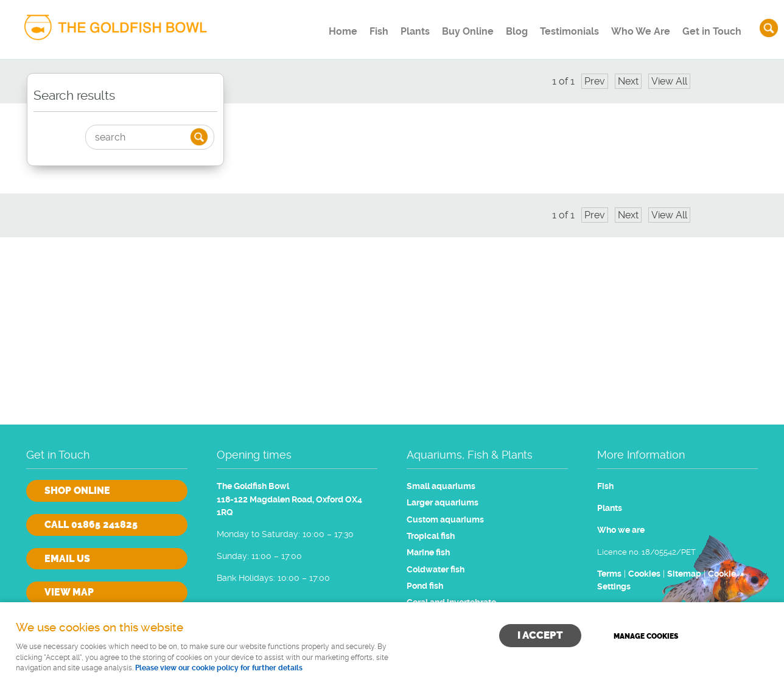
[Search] (139, 137)
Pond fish (425, 586)
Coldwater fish (436, 570)
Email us (67, 559)
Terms (609, 574)
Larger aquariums (443, 503)
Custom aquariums (445, 520)
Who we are (621, 530)
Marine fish (428, 553)
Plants (391, 27)
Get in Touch (710, 27)
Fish (348, 27)
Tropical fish (431, 536)
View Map (69, 592)
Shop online (77, 491)
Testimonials (562, 27)
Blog (504, 27)
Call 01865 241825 (91, 525)
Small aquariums (441, 486)
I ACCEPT (540, 635)
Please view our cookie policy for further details (219, 668)
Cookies (644, 574)
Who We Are (636, 27)
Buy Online (449, 27)
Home (305, 27)
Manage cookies (646, 636)
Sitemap (684, 574)
